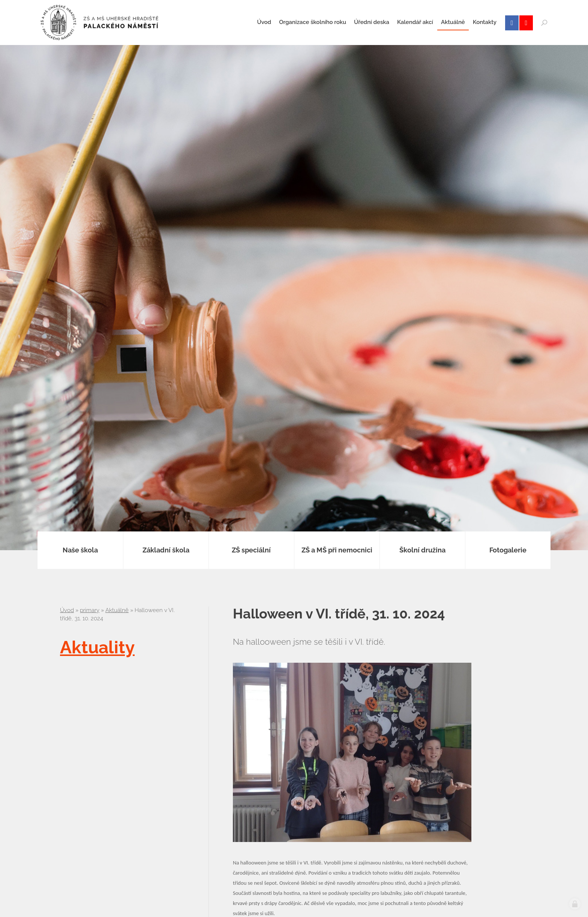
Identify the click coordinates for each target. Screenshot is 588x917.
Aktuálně (117, 610)
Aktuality (97, 647)
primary (90, 610)
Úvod (67, 610)
